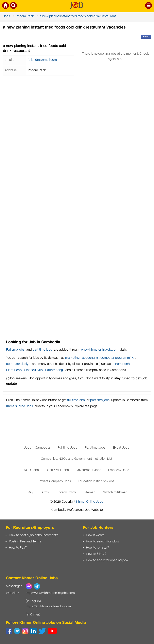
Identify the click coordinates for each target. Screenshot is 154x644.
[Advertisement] (116, 204)
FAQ (30, 492)
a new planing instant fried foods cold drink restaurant (78, 16)
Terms (45, 492)
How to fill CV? (96, 554)
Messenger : (15, 586)
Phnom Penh (25, 16)
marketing (72, 358)
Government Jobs (88, 470)
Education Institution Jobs (96, 481)
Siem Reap (14, 370)
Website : (12, 593)
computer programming (117, 358)
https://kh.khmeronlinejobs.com (48, 606)
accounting (90, 358)
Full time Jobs (67, 448)
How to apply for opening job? (107, 560)
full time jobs (76, 400)
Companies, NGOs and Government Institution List (77, 459)
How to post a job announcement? (33, 535)
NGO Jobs (31, 470)
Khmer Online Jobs (20, 406)
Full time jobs (15, 350)
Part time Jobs (95, 448)
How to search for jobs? (103, 542)
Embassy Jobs (119, 470)
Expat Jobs (121, 448)
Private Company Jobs (55, 481)
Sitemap (90, 492)
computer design (18, 364)
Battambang (54, 370)
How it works (95, 535)
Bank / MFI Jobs (57, 470)
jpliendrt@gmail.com (42, 60)
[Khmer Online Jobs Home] (6, 6)
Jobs (7, 16)
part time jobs (42, 350)
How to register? (97, 548)
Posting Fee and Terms (25, 542)
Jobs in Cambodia (37, 448)
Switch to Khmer (115, 492)
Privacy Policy (66, 492)
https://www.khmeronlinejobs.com (50, 593)
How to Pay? (18, 548)
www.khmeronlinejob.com (100, 350)
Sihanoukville (34, 370)
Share (146, 37)
